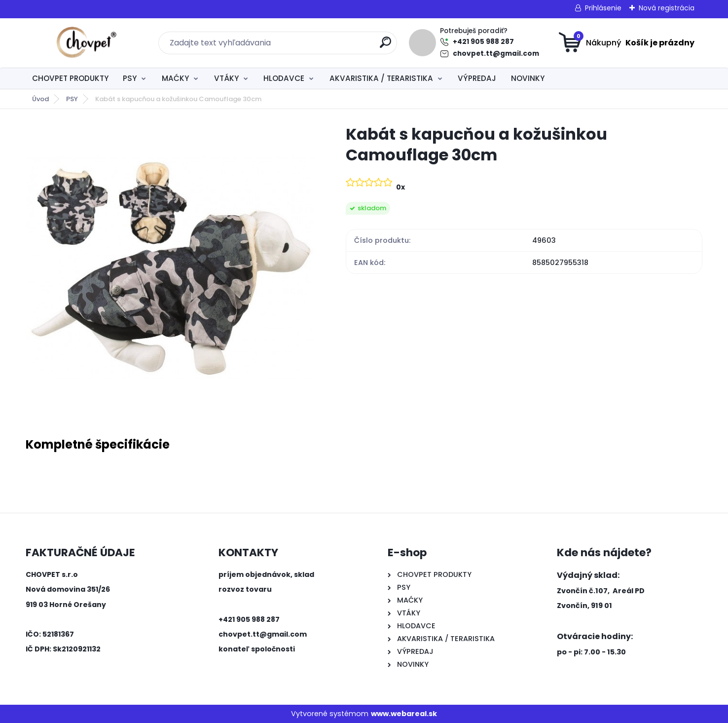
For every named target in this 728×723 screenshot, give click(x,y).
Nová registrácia (667, 8)
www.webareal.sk (404, 714)
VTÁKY (226, 78)
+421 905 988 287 (483, 42)
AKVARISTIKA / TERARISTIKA (381, 78)
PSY (130, 78)
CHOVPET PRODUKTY (70, 78)
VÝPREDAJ (477, 78)
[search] (385, 46)
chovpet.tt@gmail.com (496, 54)
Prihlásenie (603, 8)
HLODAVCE (284, 78)
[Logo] (86, 43)
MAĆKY (175, 78)
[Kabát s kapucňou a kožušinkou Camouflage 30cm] (170, 268)
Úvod (40, 99)
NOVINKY (528, 78)
